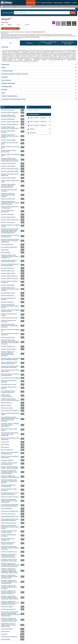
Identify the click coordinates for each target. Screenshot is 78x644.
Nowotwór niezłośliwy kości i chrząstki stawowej (8, 486)
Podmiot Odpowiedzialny (9, 96)
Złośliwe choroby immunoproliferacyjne (7, 396)
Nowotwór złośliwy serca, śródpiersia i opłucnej (11, 226)
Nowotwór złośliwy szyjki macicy (9, 276)
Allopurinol (5, 22)
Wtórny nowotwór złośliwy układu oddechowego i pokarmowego (10, 367)
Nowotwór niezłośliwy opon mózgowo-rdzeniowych (8, 543)
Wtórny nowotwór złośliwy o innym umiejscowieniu (10, 371)
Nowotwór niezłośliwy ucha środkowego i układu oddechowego (10, 477)
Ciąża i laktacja (6, 80)
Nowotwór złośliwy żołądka (8, 166)
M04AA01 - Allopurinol (33, 110)
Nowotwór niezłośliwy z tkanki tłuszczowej (9, 490)
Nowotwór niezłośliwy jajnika (8, 523)
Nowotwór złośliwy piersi (8, 268)
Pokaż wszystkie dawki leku (10, 29)
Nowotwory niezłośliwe (7, 460)
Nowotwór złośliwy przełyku (8, 164)
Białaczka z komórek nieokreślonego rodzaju (10, 414)
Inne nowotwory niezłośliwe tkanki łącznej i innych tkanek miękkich (10, 505)
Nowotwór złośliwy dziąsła (8, 119)
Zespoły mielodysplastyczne (8, 609)
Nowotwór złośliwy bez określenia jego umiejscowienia (10, 375)
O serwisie (74, 3)
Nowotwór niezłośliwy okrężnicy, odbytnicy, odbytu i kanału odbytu (10, 467)
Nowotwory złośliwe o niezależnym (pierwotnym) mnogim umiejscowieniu (10, 425)
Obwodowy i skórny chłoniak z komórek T (9, 388)
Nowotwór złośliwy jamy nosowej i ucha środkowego (10, 207)
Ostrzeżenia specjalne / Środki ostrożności (15, 74)
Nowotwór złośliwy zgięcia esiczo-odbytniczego (10, 175)
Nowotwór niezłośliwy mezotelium (10, 497)
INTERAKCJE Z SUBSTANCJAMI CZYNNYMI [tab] (48, 43)
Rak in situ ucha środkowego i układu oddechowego (10, 439)
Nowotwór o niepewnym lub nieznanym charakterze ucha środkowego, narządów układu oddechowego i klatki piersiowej (9, 571)
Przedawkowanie (7, 87)
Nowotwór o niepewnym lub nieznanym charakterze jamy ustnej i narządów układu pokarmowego (10, 565)
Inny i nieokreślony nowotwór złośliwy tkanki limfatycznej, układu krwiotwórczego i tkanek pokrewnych (10, 419)
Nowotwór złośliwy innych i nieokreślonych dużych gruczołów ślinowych (10, 136)
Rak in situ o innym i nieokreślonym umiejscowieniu (10, 457)
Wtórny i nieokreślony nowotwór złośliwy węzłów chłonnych (9, 363)
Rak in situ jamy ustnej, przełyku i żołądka (9, 430)
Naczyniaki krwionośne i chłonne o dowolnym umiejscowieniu (10, 494)
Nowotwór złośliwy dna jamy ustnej (10, 122)
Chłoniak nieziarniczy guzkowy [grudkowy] (9, 381)
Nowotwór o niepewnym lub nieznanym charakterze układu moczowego (9, 587)
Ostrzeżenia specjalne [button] (33, 114)
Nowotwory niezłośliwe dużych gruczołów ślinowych (9, 464)
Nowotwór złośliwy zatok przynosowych (8, 211)
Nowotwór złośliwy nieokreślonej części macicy (10, 282)
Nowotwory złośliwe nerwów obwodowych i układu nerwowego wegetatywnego (10, 256)
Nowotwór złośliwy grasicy (8, 222)
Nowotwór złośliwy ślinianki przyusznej (8, 132)
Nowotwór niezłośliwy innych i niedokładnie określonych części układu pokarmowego (9, 472)
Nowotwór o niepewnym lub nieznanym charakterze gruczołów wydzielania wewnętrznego (10, 603)
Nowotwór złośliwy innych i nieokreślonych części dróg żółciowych (8, 195)
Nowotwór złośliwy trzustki (8, 199)
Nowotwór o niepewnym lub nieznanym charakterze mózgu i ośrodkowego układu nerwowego (10, 598)
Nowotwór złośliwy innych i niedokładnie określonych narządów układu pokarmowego (10, 203)
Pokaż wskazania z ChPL (39, 32)
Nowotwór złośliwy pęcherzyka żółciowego (9, 190)
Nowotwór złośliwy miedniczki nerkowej (9, 315)
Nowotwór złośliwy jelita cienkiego (10, 169)
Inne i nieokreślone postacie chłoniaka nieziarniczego (8, 392)
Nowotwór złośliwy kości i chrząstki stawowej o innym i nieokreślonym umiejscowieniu (10, 241)
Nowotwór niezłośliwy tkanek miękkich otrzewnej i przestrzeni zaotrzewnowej (9, 501)
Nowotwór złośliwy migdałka (8, 140)
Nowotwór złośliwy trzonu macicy (10, 279)
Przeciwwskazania (7, 71)
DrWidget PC (67, 3)
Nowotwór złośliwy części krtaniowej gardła (10, 155)
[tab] (13, 107)
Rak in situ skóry (5, 445)
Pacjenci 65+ (5, 33)
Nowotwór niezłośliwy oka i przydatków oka (8, 539)
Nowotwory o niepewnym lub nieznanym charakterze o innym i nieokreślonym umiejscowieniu (9, 620)
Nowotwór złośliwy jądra (7, 302)
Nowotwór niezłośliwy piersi (8, 514)
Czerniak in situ (5, 442)
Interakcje (5, 77)
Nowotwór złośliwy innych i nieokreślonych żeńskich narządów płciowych (10, 289)
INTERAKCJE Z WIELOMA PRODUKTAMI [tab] (68, 43)
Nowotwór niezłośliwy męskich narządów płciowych (9, 532)
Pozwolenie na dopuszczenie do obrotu (14, 99)
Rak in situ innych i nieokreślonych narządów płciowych (10, 453)
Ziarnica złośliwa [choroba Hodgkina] (10, 378)
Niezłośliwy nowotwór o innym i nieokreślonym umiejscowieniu (9, 560)
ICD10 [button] (3, 107)
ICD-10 (38, 3)
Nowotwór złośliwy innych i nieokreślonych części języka (8, 116)
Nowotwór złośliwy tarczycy (8, 347)
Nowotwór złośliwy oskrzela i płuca (10, 220)
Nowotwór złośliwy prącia (8, 296)
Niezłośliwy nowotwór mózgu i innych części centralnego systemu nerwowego (10, 548)
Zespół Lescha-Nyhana (7, 629)
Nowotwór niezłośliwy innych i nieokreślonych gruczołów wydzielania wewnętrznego (9, 556)
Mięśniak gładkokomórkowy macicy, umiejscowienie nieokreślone (10, 520)
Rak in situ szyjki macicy (7, 450)
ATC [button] (28, 107)
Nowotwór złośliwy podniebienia (9, 124)
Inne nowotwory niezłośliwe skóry (10, 511)
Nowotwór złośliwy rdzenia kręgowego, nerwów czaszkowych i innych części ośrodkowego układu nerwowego (10, 342)
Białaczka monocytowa (7, 408)
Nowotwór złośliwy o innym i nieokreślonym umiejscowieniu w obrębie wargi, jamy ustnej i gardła (10, 160)
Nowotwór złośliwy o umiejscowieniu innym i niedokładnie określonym (10, 359)
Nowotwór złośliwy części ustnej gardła (9, 143)
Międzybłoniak (5, 250)
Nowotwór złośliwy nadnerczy (9, 349)
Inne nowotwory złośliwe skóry (9, 247)
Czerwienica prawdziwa (7, 607)
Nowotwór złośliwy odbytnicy (9, 178)
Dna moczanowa (5, 632)
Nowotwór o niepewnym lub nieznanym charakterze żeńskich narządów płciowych (9, 577)
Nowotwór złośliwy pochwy (8, 273)
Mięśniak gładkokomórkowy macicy (10, 516)
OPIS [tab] (10, 43)
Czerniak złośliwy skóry (7, 245)
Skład (3, 93)
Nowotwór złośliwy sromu (8, 271)
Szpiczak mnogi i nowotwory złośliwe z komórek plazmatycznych (10, 399)
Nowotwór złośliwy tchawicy (8, 217)
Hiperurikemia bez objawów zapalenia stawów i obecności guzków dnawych (9, 625)
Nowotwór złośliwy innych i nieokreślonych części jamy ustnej (10, 128)
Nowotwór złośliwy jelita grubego (10, 171)
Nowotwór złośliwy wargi (8, 110)
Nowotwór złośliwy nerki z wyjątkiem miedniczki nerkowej (10, 311)
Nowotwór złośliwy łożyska (8, 293)
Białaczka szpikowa (6, 405)
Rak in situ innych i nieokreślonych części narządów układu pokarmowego (10, 434)
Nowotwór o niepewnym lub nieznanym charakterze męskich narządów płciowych (9, 582)
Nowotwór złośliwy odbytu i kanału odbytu (10, 181)
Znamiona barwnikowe (7, 509)
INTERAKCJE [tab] (29, 43)
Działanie (4, 90)
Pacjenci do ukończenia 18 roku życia (11, 38)
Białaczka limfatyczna (7, 403)
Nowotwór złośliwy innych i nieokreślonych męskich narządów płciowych (10, 306)
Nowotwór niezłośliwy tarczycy (9, 552)
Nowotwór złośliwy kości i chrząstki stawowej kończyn (10, 236)
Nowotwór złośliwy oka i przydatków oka (10, 330)
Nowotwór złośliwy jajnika (8, 285)
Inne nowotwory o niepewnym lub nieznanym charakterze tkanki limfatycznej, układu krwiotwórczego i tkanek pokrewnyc (10, 614)
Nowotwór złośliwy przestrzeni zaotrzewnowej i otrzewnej (9, 261)
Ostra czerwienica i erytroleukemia (10, 411)
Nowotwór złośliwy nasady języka (10, 113)
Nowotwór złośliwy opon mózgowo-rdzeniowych (10, 334)
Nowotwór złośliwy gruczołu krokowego (8, 299)
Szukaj (73, 13)
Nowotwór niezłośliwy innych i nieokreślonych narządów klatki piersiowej (9, 481)
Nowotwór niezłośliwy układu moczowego (9, 535)
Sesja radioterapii (5, 639)
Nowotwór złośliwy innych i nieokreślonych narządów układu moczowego (10, 326)
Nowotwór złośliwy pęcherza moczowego (9, 321)
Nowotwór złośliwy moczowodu (9, 318)
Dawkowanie (5, 64)
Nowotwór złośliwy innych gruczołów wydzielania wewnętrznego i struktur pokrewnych (8, 354)
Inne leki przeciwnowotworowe (9, 637)
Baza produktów (31, 3)
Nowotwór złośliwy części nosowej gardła (10, 147)
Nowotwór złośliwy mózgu (8, 337)
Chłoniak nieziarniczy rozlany (9, 384)
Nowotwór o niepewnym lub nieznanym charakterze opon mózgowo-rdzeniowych (9, 592)
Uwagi (3, 68)
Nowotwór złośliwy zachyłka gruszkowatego (8, 151)
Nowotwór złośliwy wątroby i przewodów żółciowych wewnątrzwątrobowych (8, 186)
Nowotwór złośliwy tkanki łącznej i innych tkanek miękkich (10, 265)
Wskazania (5, 47)
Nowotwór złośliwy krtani (8, 215)
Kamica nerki (4, 634)
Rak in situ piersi (5, 447)
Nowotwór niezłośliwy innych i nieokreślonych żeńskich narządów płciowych (10, 527)
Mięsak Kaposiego (6, 252)
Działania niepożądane (8, 83)
